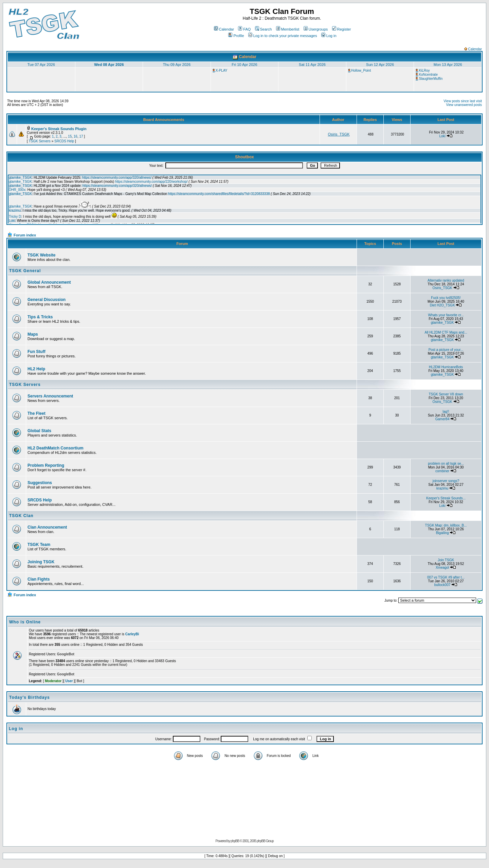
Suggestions (40, 483)
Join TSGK (446, 560)
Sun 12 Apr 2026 (380, 65)
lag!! (446, 412)
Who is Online (25, 622)
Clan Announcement (47, 527)
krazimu (442, 488)
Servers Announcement (50, 396)
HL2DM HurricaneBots (446, 367)
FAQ (244, 29)
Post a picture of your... (446, 350)
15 (70, 136)
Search (264, 29)
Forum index (25, 235)
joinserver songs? (446, 481)
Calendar (224, 29)
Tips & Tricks (40, 317)
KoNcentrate (428, 75)
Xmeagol (442, 568)
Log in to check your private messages (283, 36)
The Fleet (37, 413)
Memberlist (288, 29)
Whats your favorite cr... (446, 315)
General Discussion (47, 300)
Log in (329, 36)
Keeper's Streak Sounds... (446, 498)
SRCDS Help (64, 141)
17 (81, 136)
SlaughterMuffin (431, 79)
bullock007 (442, 585)
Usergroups (316, 29)
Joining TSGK (41, 562)
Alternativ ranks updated (446, 280)
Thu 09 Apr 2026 (177, 65)
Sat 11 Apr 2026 (312, 65)
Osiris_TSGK (339, 134)
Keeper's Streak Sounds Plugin (59, 129)
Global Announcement (49, 282)
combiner (442, 471)
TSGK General (25, 271)
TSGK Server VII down (446, 394)
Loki (442, 136)
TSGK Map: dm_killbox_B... (446, 525)
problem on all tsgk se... (446, 464)
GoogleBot (66, 654)
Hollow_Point (361, 70)
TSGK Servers (39, 141)
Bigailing (442, 533)
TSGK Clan (21, 516)
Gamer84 (442, 419)
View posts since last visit (463, 101)
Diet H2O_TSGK (442, 305)
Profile (236, 36)
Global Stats (39, 431)
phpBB (235, 841)
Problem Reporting (46, 465)
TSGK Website (41, 255)
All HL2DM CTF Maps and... (446, 332)
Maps (33, 334)
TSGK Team (39, 545)
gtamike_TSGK (442, 323)
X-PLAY (222, 70)
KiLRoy (424, 70)
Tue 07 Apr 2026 (41, 65)
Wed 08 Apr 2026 (109, 65)
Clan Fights (39, 579)
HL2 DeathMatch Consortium (56, 448)
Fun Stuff (37, 352)
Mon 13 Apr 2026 (448, 65)
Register (342, 29)
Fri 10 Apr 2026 (244, 65)
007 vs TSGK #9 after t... (446, 577)
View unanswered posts (464, 105)
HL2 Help (36, 369)
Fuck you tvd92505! (446, 298)
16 (76, 136)
